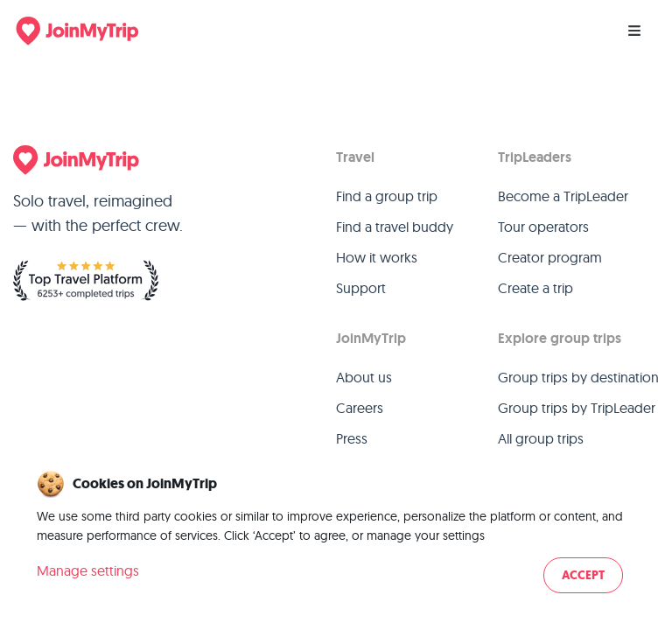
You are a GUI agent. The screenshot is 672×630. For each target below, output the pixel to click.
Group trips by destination (578, 377)
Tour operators (543, 227)
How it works (377, 257)
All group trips (541, 438)
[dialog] (336, 533)
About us (364, 377)
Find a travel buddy (395, 227)
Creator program (550, 257)
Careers (360, 408)
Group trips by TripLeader (577, 408)
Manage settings (88, 570)
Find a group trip (387, 196)
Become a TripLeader (563, 196)
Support (361, 288)
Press (352, 438)
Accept (583, 575)
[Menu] (634, 31)
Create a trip (535, 288)
